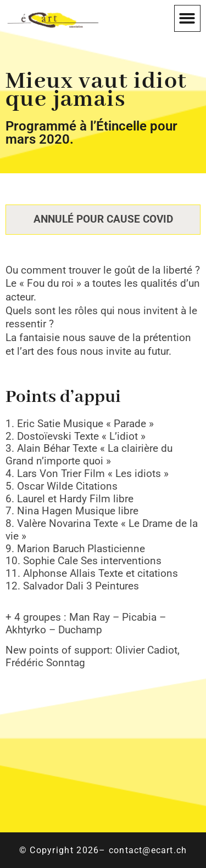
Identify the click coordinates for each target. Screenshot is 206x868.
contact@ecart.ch (148, 850)
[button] (188, 18)
